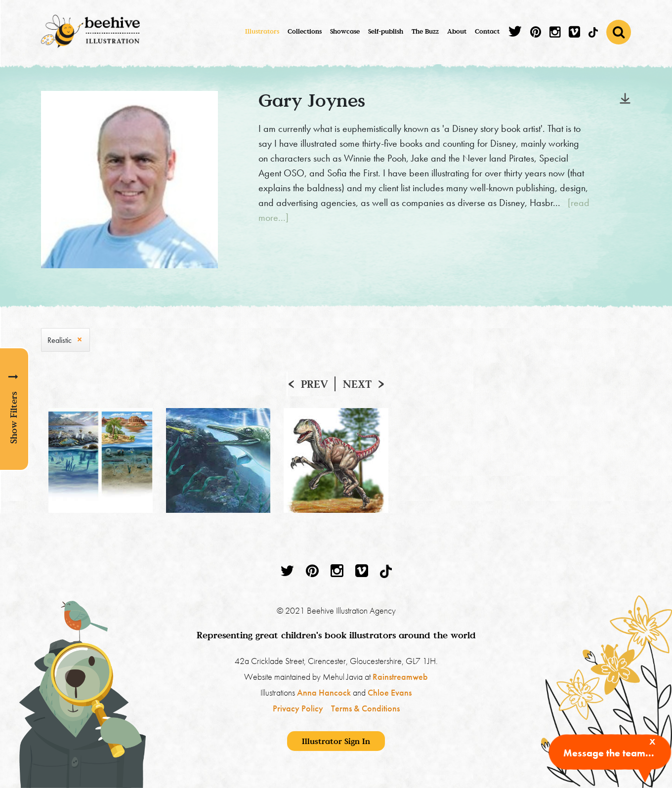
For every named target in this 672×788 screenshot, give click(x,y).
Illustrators (262, 31)
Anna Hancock (324, 692)
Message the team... (609, 753)
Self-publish (386, 31)
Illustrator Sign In (336, 741)
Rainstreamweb (400, 677)
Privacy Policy (298, 708)
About (457, 31)
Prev (315, 384)
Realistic (60, 340)
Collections (305, 31)
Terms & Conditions (365, 708)
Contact (487, 31)
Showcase (345, 31)
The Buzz (425, 31)
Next (357, 384)
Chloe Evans (390, 692)
